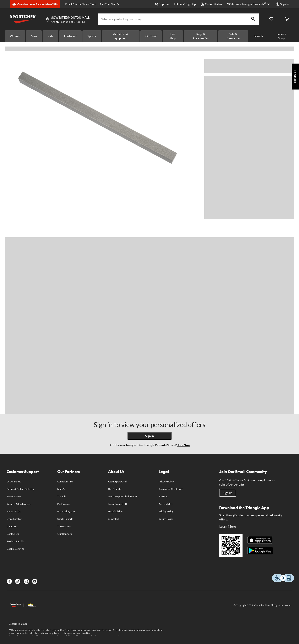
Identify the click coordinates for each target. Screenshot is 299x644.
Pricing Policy (166, 511)
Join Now (184, 445)
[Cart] (287, 19)
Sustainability (115, 511)
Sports (92, 36)
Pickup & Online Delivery (20, 489)
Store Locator (14, 519)
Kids (50, 36)
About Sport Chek (118, 481)
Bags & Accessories (201, 36)
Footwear (70, 36)
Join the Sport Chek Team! (123, 496)
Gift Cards (12, 526)
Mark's (61, 489)
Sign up (228, 493)
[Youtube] (35, 581)
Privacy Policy (166, 481)
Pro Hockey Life (66, 511)
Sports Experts (65, 519)
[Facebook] (9, 581)
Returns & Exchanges (19, 504)
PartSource (64, 504)
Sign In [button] (282, 4)
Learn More (90, 4)
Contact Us (13, 534)
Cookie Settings (15, 549)
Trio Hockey (64, 526)
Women (15, 36)
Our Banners (65, 534)
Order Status (211, 4)
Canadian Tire (65, 481)
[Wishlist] (271, 19)
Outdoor (151, 36)
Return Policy (166, 519)
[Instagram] (26, 581)
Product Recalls (15, 541)
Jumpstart (114, 519)
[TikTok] (18, 581)
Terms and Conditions (171, 489)
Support (162, 4)
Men (34, 36)
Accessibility (166, 504)
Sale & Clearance (233, 36)
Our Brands (115, 489)
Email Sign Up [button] (185, 4)
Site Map (163, 496)
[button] (253, 19)
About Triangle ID (117, 504)
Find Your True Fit (110, 4)
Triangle (62, 496)
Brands (259, 36)
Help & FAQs (14, 511)
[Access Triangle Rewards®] (251, 4)
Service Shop (281, 36)
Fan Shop (173, 36)
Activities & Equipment (121, 36)
